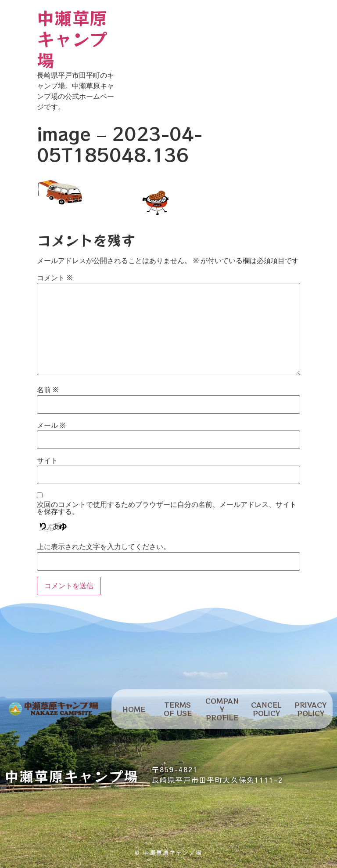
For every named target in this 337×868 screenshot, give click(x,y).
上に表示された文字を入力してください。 (104, 547)
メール (51, 426)
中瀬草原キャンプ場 (72, 39)
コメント (55, 278)
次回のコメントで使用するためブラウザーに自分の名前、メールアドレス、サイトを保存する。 (167, 508)
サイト (47, 461)
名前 (48, 390)
